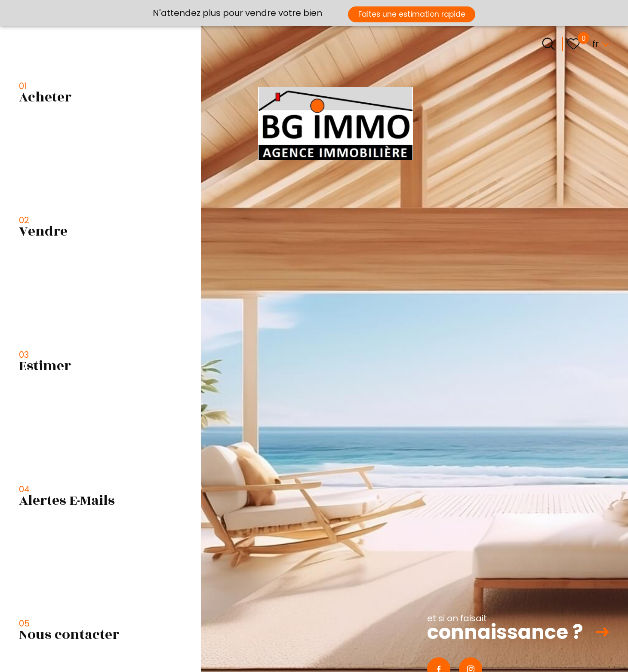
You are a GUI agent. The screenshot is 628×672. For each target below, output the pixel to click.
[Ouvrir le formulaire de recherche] (548, 44)
